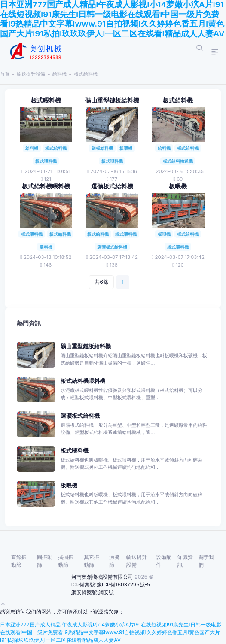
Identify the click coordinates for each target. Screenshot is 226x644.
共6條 (101, 282)
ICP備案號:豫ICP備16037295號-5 (111, 585)
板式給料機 (86, 74)
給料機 (60, 74)
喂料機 (46, 247)
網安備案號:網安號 (93, 592)
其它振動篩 (92, 561)
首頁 (5, 74)
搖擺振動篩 (66, 561)
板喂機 (126, 148)
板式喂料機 (46, 100)
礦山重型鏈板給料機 (112, 100)
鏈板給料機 (102, 148)
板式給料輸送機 (178, 161)
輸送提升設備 (31, 74)
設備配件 (164, 561)
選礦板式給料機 (112, 186)
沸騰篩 (114, 561)
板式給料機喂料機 (46, 186)
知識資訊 (185, 561)
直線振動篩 (19, 561)
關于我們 (206, 561)
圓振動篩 (45, 561)
